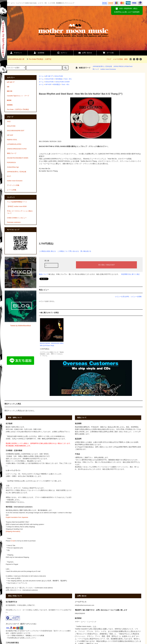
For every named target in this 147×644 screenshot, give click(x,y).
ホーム (41, 76)
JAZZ (9, 121)
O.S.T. (9, 176)
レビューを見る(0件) (122, 297)
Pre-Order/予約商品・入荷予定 (39, 59)
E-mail (13, 541)
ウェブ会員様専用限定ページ (17, 202)
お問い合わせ (85, 53)
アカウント (16, 53)
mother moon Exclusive (108, 69)
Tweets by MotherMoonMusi (21, 326)
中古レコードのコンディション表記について (20, 212)
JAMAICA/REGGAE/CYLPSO (17, 149)
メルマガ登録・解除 (120, 59)
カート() (108, 53)
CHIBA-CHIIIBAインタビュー (17, 218)
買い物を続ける (86, 251)
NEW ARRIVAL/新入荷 (15, 59)
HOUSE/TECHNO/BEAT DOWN (18, 158)
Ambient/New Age (13, 167)
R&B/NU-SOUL (12, 140)
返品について (44, 274)
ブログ (109, 59)
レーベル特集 (12, 190)
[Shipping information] (13, 531)
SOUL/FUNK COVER (62, 82)
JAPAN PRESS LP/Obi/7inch (123, 66)
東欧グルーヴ (12, 153)
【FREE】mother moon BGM (17, 206)
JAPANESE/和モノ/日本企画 (102, 66)
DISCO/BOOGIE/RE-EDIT (16, 131)
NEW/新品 (59, 79)
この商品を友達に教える (47, 251)
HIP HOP (48, 85)
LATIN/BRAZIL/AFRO (14, 144)
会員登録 (39, 53)
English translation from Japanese (17, 517)
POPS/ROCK (11, 163)
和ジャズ (96, 69)
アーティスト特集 (13, 185)
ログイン (62, 53)
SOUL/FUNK (59, 76)
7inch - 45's (68, 79)
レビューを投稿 (136, 297)
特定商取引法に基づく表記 (130, 274)
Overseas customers (14, 222)
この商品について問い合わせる (68, 251)
